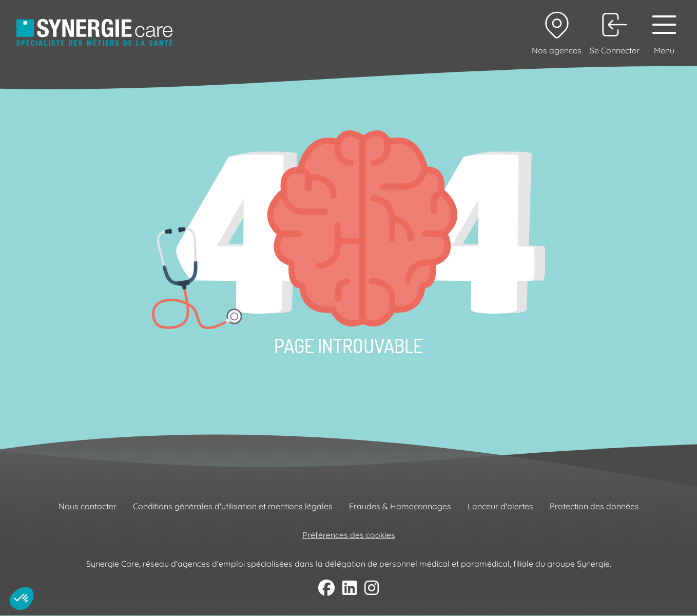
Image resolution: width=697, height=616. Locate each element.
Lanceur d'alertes (500, 506)
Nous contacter (88, 506)
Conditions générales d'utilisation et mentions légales (233, 506)
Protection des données (594, 506)
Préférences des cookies (349, 535)
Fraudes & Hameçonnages (400, 506)
